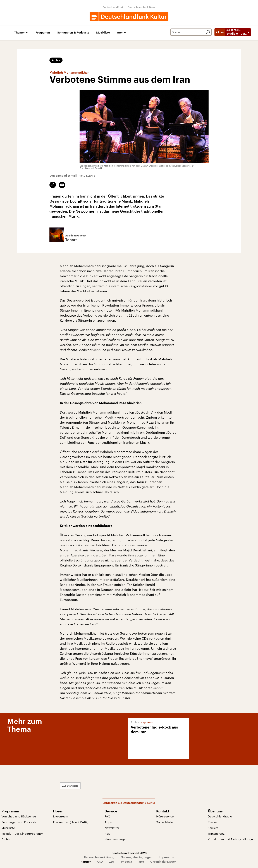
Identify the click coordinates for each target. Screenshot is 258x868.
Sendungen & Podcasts (73, 33)
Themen (20, 33)
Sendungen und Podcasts (19, 822)
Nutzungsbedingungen (137, 857)
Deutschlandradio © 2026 (129, 853)
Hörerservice (165, 816)
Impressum (166, 857)
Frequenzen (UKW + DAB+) (71, 822)
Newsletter (112, 828)
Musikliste (103, 33)
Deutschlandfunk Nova (142, 7)
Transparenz (216, 833)
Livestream (61, 816)
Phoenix (126, 861)
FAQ (107, 816)
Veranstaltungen (116, 839)
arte (141, 861)
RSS (107, 833)
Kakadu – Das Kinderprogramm (22, 833)
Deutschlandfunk (113, 7)
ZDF (112, 861)
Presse (212, 822)
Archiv (121, 33)
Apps (108, 822)
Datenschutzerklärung (99, 857)
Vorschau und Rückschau (19, 816)
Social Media (165, 822)
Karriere (213, 828)
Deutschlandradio (220, 816)
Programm (43, 33)
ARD (100, 861)
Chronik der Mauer (163, 861)
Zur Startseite (70, 786)
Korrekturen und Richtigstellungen (231, 839)
